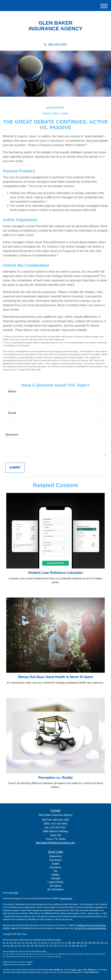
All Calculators (55, 889)
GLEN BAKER (55, 23)
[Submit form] (15, 468)
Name (12, 391)
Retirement (55, 856)
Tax (55, 871)
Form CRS (13, 893)
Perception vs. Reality (55, 778)
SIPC (80, 970)
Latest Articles (55, 882)
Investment (55, 860)
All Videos (55, 886)
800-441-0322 (56, 45)
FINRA (74, 970)
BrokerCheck (67, 898)
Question (12, 435)
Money (55, 875)
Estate (55, 864)
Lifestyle (55, 878)
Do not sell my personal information (90, 928)
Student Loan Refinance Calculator (55, 573)
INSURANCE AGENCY (56, 29)
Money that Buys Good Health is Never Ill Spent (55, 677)
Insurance (55, 867)
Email (12, 413)
